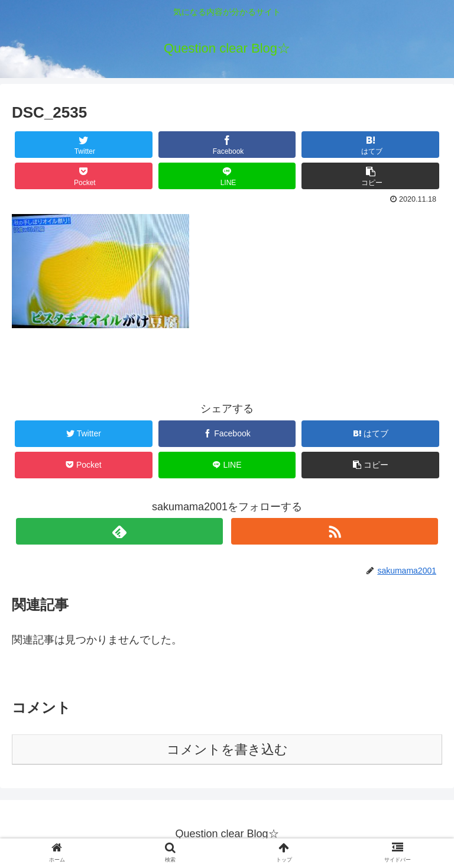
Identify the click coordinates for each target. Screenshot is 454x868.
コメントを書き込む (227, 749)
